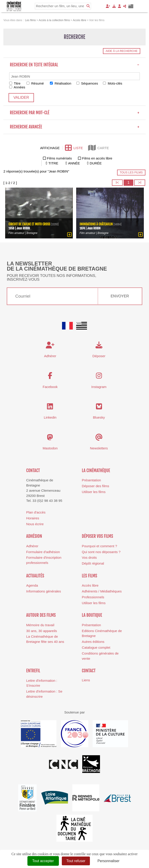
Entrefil (33, 671)
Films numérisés (59, 158)
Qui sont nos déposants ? (101, 552)
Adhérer (32, 546)
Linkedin (50, 418)
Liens (86, 680)
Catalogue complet (96, 648)
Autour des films (41, 615)
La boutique (92, 615)
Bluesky (99, 418)
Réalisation (61, 84)
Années (17, 87)
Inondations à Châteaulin (96, 224)
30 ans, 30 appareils (42, 631)
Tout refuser (76, 861)
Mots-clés (114, 84)
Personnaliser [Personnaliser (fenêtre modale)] (109, 861)
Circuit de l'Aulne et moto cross (30, 224)
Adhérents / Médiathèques (102, 591)
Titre (15, 84)
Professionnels (93, 597)
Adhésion (34, 536)
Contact (33, 471)
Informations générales (44, 591)
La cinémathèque (96, 471)
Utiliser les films (94, 492)
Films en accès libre (97, 158)
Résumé (36, 84)
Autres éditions (93, 642)
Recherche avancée (75, 127)
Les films (89, 576)
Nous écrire (35, 524)
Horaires (33, 518)
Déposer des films (96, 486)
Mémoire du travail (40, 625)
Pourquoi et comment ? (99, 546)
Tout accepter (43, 861)
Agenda (32, 586)
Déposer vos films (97, 536)
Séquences (88, 84)
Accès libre (90, 586)
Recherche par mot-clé (75, 113)
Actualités (35, 576)
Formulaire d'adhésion (43, 552)
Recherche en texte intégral (75, 65)
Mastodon (50, 448)
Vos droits (89, 558)
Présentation (91, 480)
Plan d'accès (36, 513)
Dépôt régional (93, 564)
